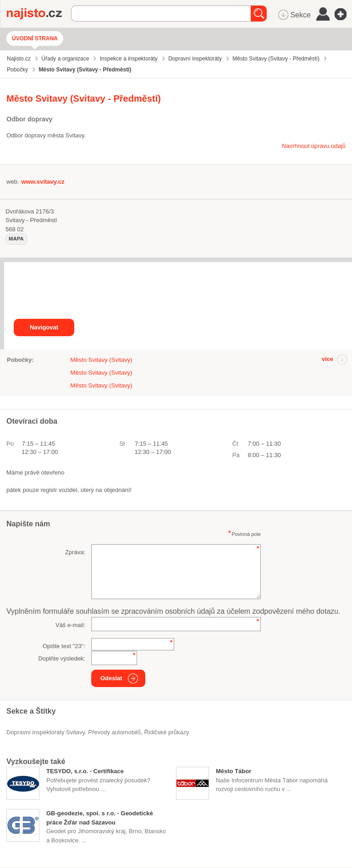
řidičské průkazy (166, 732)
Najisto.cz (39, 14)
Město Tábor (234, 771)
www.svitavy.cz (43, 182)
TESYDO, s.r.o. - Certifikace (85, 771)
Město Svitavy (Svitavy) (102, 360)
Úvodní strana (35, 38)
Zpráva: (75, 552)
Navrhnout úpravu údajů (314, 146)
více (327, 359)
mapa (16, 239)
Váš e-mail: (70, 625)
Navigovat (44, 327)
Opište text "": (64, 646)
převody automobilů (114, 732)
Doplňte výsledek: (62, 658)
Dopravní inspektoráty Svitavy (46, 732)
